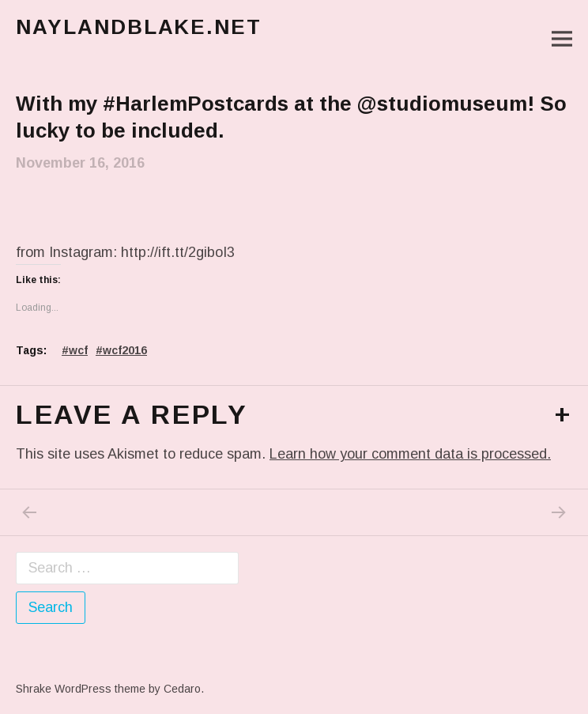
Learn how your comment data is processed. (410, 454)
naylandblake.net (139, 27)
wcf (78, 350)
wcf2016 (125, 350)
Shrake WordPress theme (81, 689)
